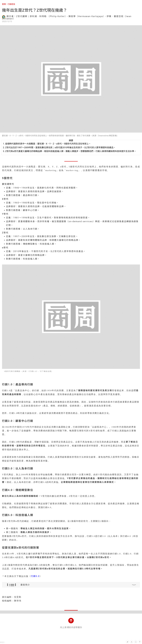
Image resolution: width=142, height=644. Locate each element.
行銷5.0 (35, 576)
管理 (4, 4)
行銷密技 (11, 4)
